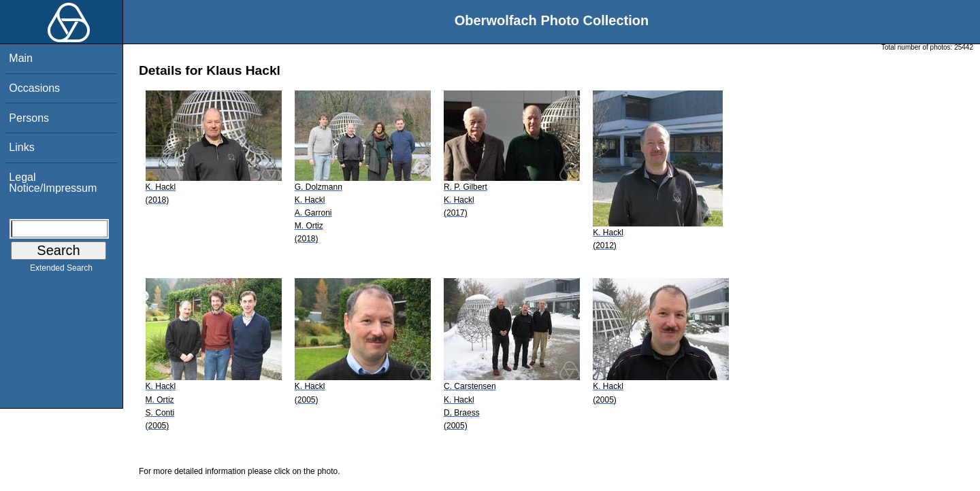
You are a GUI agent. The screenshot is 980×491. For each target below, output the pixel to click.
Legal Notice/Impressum (53, 183)
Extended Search (61, 271)
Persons (29, 118)
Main (21, 58)
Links (21, 147)
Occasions (34, 88)
